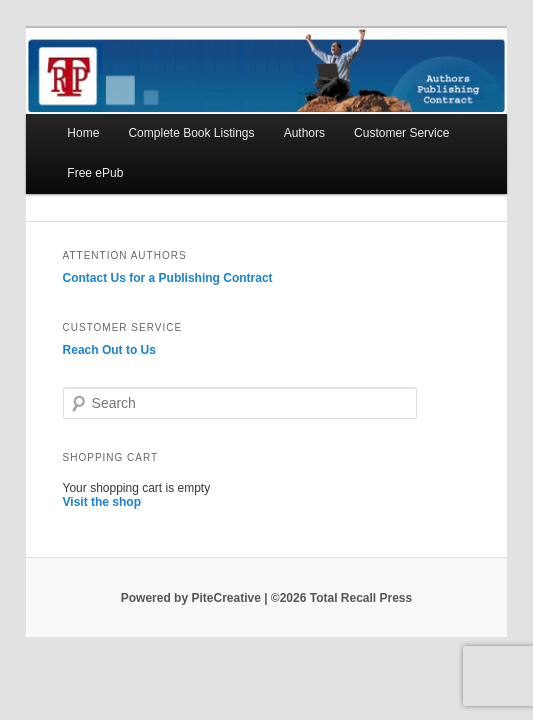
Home (83, 133)
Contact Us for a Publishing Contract (168, 278)
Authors (304, 133)
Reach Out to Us (109, 350)
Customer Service (401, 133)
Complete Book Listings (191, 133)
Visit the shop (102, 502)
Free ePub (95, 173)
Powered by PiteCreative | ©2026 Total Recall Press (266, 598)
